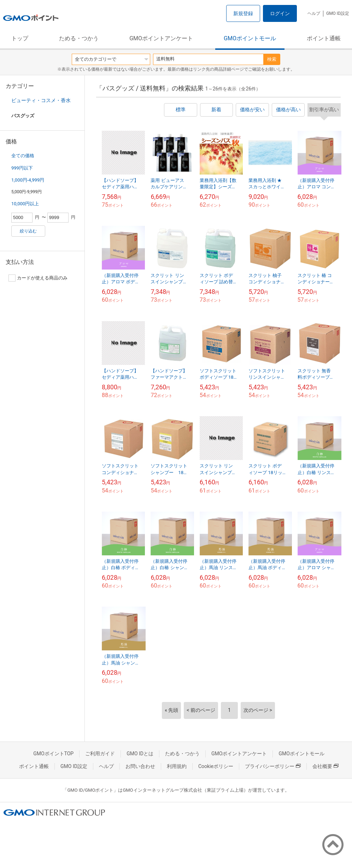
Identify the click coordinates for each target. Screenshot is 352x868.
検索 (272, 59)
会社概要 (325, 766)
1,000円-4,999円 (28, 180)
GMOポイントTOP (53, 754)
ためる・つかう (79, 38)
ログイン (280, 13)
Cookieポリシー (216, 766)
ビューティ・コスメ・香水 (41, 100)
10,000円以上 (25, 204)
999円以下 (22, 168)
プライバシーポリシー (273, 766)
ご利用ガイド (100, 754)
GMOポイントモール (250, 38)
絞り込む (28, 231)
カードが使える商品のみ (38, 278)
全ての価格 (23, 156)
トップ (20, 38)
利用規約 (177, 766)
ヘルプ (314, 13)
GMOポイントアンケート (161, 38)
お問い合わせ (140, 766)
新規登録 (243, 13)
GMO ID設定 (338, 13)
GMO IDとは (140, 754)
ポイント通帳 (324, 38)
